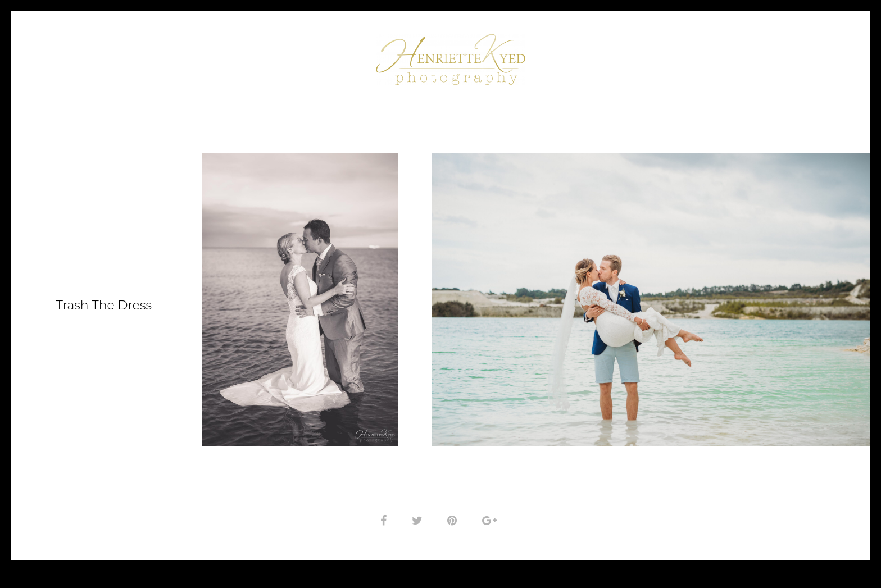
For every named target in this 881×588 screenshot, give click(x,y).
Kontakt (714, 55)
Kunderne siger (586, 55)
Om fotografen (318, 55)
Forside (174, 55)
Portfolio (234, 55)
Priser (655, 55)
